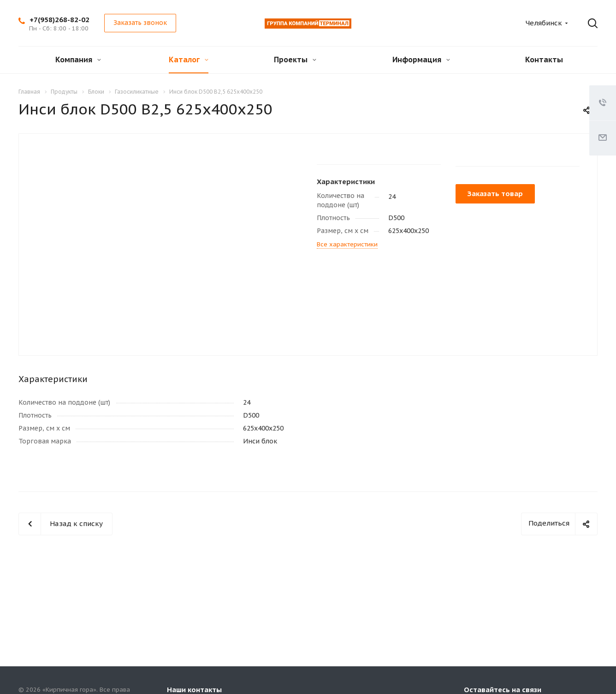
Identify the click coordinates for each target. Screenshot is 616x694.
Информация (421, 60)
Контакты (544, 60)
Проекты (295, 60)
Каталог (189, 60)
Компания (78, 60)
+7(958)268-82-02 (59, 20)
